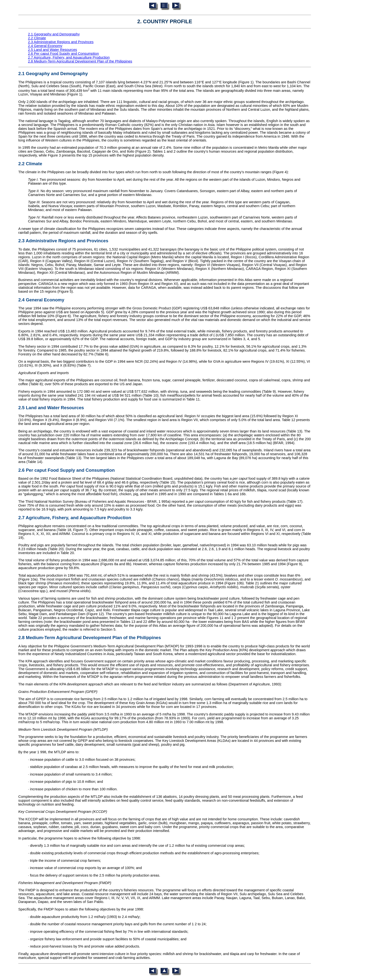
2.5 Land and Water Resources (53, 50)
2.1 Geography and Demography (54, 34)
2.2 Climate (37, 38)
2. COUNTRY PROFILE (165, 22)
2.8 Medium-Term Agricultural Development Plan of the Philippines (80, 61)
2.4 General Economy (45, 46)
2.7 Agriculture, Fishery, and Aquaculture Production (69, 57)
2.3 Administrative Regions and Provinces (61, 42)
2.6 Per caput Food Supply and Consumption (64, 54)
